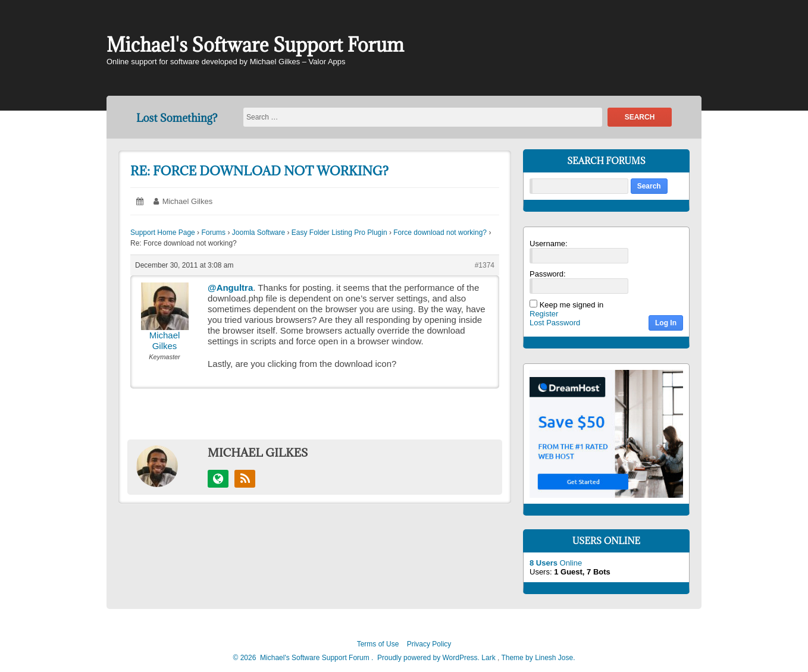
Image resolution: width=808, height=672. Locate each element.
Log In (666, 323)
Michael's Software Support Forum (255, 45)
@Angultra (230, 288)
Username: (549, 244)
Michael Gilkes (188, 201)
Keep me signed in (572, 305)
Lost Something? (177, 118)
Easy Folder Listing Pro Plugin (339, 233)
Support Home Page (163, 233)
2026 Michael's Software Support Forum (304, 658)
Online (556, 563)
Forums (213, 233)
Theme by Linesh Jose (538, 658)
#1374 (485, 265)
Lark (489, 658)
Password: (548, 274)
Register (544, 314)
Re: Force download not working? (259, 171)
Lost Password (555, 323)
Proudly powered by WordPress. (429, 658)
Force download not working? (440, 233)
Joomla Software (259, 233)
